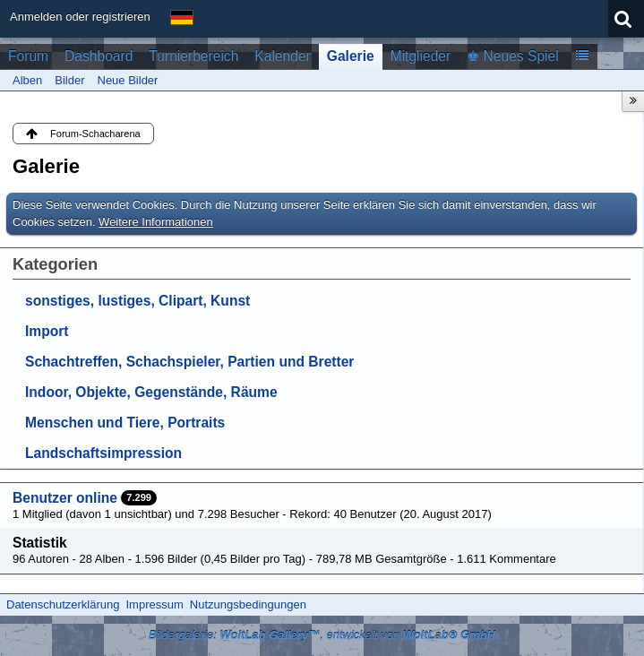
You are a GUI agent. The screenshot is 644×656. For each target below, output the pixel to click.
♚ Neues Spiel (512, 56)
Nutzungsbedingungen (248, 604)
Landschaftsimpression (103, 453)
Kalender (282, 56)
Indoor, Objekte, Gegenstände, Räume (151, 392)
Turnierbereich (193, 56)
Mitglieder (421, 56)
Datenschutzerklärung (63, 604)
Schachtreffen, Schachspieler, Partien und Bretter (189, 362)
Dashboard (99, 56)
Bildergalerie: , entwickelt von (322, 635)
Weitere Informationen (156, 222)
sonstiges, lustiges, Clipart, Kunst (137, 301)
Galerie (351, 56)
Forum (28, 56)
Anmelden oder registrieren (80, 17)
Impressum (154, 604)
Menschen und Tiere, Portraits (125, 423)
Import (47, 331)
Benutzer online (65, 498)
